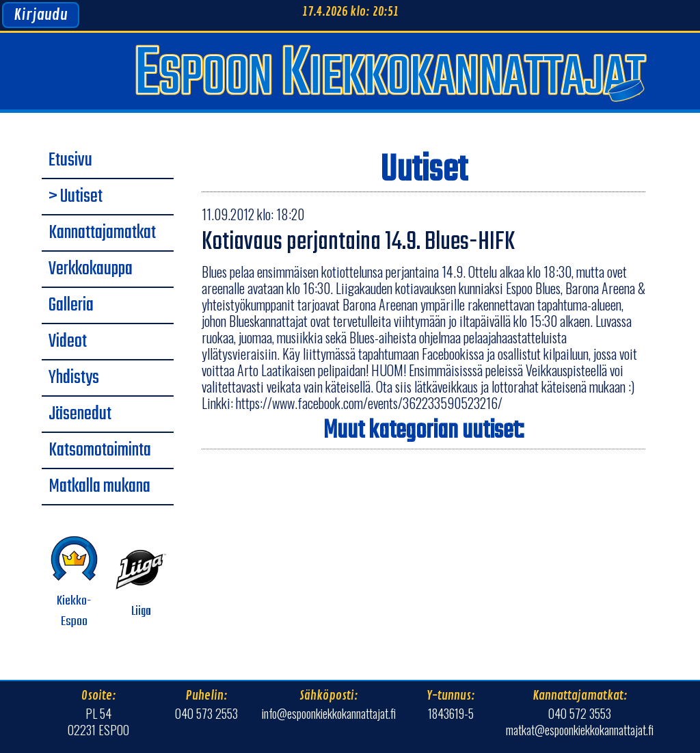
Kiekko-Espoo (74, 582)
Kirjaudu (41, 15)
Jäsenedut (80, 414)
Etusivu (70, 161)
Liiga (141, 582)
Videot (68, 342)
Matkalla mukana (99, 487)
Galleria (71, 306)
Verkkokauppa (91, 269)
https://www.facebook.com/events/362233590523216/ (369, 403)
